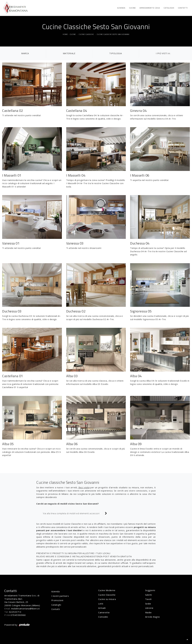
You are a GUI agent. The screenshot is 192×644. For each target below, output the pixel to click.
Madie (148, 612)
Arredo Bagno (153, 617)
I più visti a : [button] (163, 53)
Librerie (149, 608)
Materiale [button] (69, 53)
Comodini (103, 617)
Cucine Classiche (86, 34)
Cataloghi (169, 8)
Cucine (132, 8)
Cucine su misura (107, 599)
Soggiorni (150, 590)
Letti (101, 604)
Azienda (121, 8)
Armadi (102, 608)
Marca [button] (25, 53)
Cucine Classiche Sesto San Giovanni (113, 34)
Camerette (104, 612)
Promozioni (57, 600)
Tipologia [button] (116, 53)
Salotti (149, 595)
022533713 (15, 612)
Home (65, 34)
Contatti (183, 8)
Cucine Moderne (107, 590)
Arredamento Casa (150, 8)
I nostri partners (60, 596)
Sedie (148, 604)
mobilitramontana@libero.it (25, 609)
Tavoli (148, 599)
